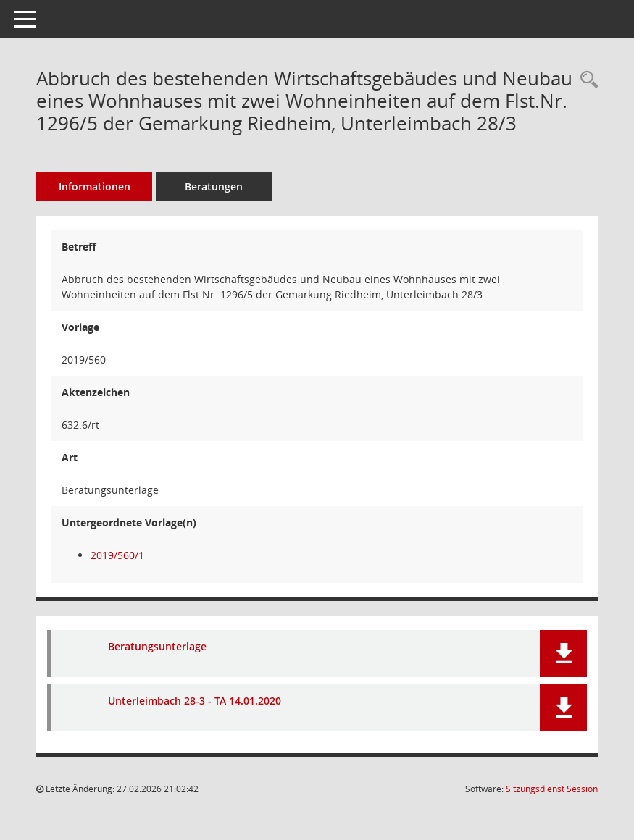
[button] (563, 654)
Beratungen (214, 186)
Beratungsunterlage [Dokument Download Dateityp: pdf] (157, 646)
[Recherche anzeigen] (585, 80)
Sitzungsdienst (552, 789)
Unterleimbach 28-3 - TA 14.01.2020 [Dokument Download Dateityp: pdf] (195, 701)
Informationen (95, 186)
